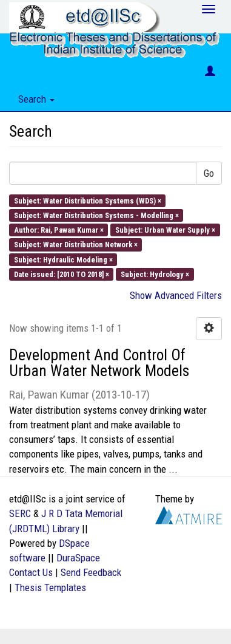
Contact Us (31, 572)
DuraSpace (78, 558)
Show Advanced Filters (176, 295)
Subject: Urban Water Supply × (165, 230)
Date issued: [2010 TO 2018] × (62, 274)
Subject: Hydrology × (155, 274)
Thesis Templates (50, 587)
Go (209, 173)
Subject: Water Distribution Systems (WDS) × (88, 200)
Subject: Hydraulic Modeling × (63, 259)
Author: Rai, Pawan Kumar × (59, 230)
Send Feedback (91, 572)
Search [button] (36, 99)
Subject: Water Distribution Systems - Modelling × (96, 215)
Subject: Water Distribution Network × (76, 245)
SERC (20, 513)
